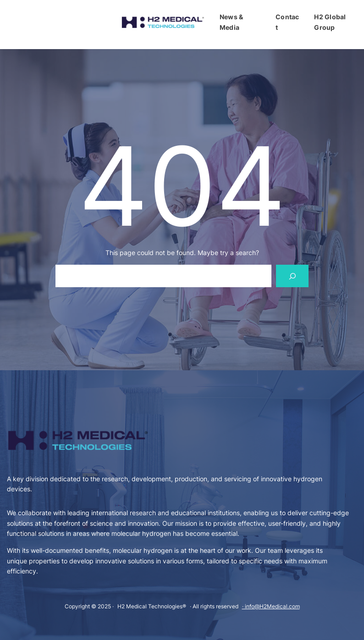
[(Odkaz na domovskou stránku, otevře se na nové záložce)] (163, 22)
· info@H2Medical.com (271, 606)
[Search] (292, 276)
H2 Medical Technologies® (152, 606)
